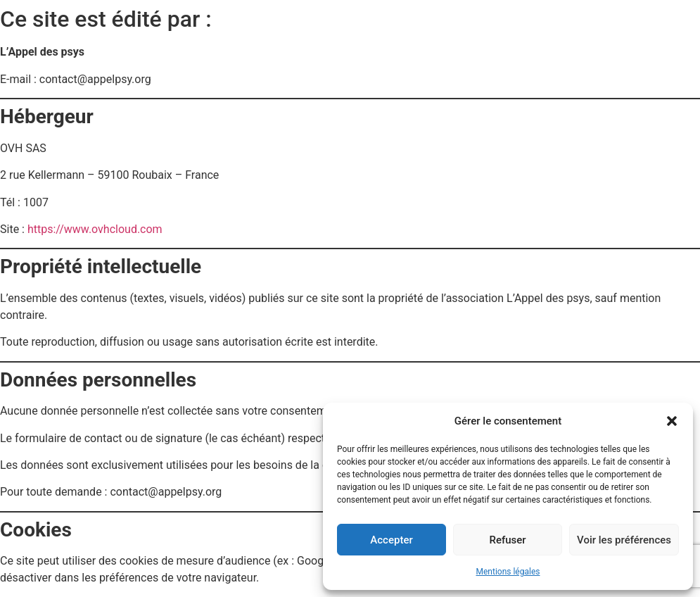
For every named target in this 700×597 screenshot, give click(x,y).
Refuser (507, 540)
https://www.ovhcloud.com (95, 229)
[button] (672, 421)
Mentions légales (508, 572)
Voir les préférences (624, 540)
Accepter (391, 540)
